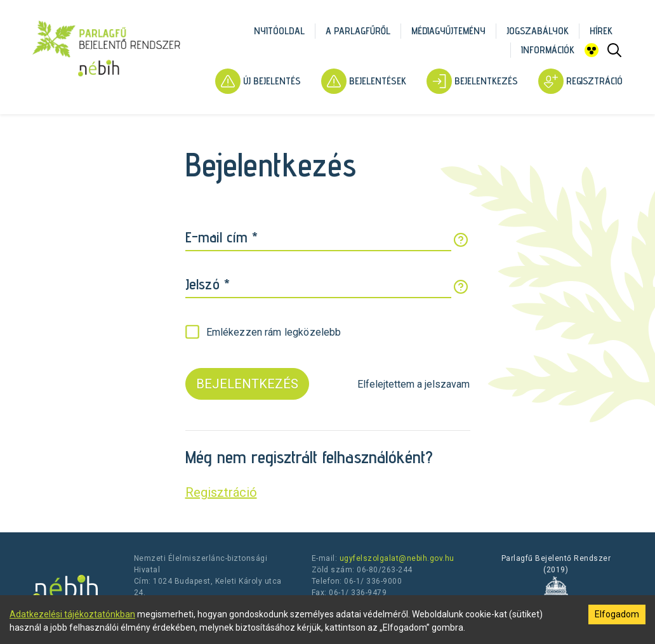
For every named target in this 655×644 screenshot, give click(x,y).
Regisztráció (580, 81)
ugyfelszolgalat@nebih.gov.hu (397, 558)
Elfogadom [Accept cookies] (617, 614)
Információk (548, 50)
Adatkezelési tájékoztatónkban (72, 614)
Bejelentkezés (472, 81)
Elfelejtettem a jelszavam (414, 384)
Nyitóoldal (279, 31)
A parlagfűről (358, 31)
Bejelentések (364, 81)
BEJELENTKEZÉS (247, 384)
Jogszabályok (538, 31)
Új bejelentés (258, 81)
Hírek (601, 31)
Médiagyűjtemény (448, 31)
